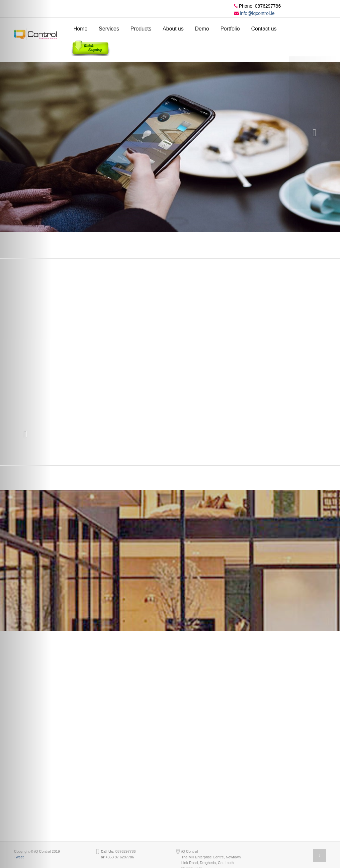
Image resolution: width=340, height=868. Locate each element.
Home (81, 29)
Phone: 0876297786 (257, 6)
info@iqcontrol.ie (254, 13)
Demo (202, 29)
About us (173, 29)
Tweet (19, 857)
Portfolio (230, 29)
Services (109, 29)
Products (141, 29)
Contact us (264, 29)
